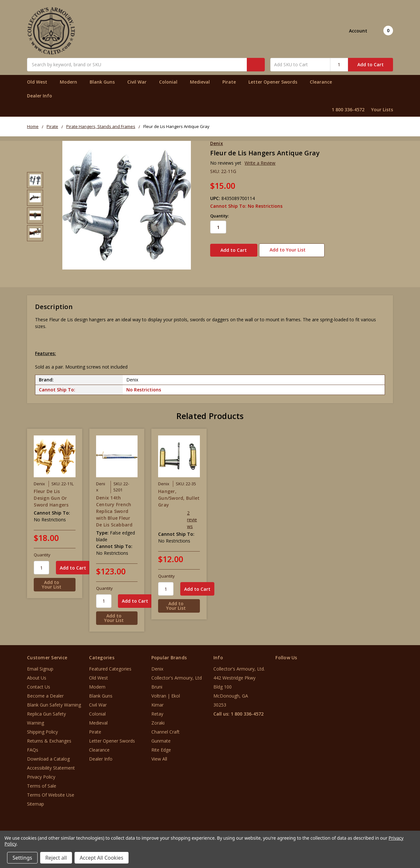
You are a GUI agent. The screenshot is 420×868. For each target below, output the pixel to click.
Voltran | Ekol (166, 692)
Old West (40, 82)
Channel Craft (165, 728)
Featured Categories (110, 665)
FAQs (33, 746)
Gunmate (161, 737)
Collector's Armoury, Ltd (177, 674)
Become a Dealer (45, 692)
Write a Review (260, 163)
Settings (22, 858)
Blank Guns (105, 82)
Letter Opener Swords (276, 82)
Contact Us (39, 683)
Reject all (56, 858)
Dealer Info (40, 96)
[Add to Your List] (54, 581)
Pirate (232, 82)
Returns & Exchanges (49, 737)
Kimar (157, 701)
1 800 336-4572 (348, 110)
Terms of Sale (42, 782)
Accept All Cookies (102, 858)
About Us (37, 674)
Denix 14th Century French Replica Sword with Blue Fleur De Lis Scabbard (114, 507)
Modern (71, 82)
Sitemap (36, 800)
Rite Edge (161, 746)
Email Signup (40, 665)
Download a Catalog (48, 755)
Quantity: (219, 216)
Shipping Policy (42, 728)
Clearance (321, 82)
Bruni (157, 683)
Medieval (203, 82)
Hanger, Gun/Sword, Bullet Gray (179, 494)
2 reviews (192, 516)
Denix (157, 665)
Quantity (42, 551)
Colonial (171, 82)
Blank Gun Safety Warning (54, 701)
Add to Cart (371, 64)
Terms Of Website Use (51, 791)
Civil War (140, 82)
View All (159, 755)
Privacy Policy (41, 773)
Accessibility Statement (51, 764)
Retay (157, 710)
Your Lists (382, 110)
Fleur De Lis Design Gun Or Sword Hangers (51, 494)
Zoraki (158, 719)
